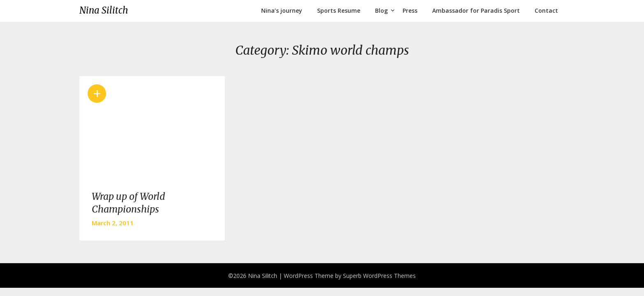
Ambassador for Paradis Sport (476, 10)
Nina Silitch (104, 10)
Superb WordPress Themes (379, 276)
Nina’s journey (282, 10)
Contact (546, 10)
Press (410, 10)
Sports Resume (339, 10)
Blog (381, 10)
